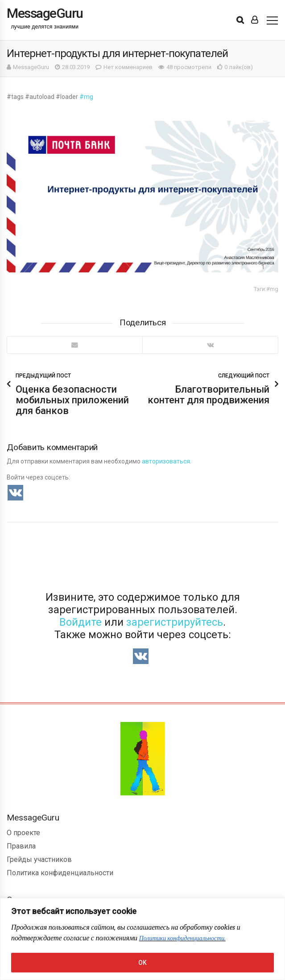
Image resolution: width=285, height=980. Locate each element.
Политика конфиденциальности (60, 873)
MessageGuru (31, 67)
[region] (142, 939)
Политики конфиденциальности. (182, 938)
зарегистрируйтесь (175, 622)
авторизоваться (166, 461)
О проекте (23, 833)
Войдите (81, 622)
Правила (21, 846)
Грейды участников (39, 859)
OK (142, 963)
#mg (86, 97)
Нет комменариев (128, 67)
